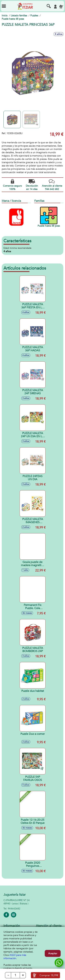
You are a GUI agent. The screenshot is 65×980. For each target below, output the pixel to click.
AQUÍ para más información (15, 957)
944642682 (14, 909)
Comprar (49, 975)
